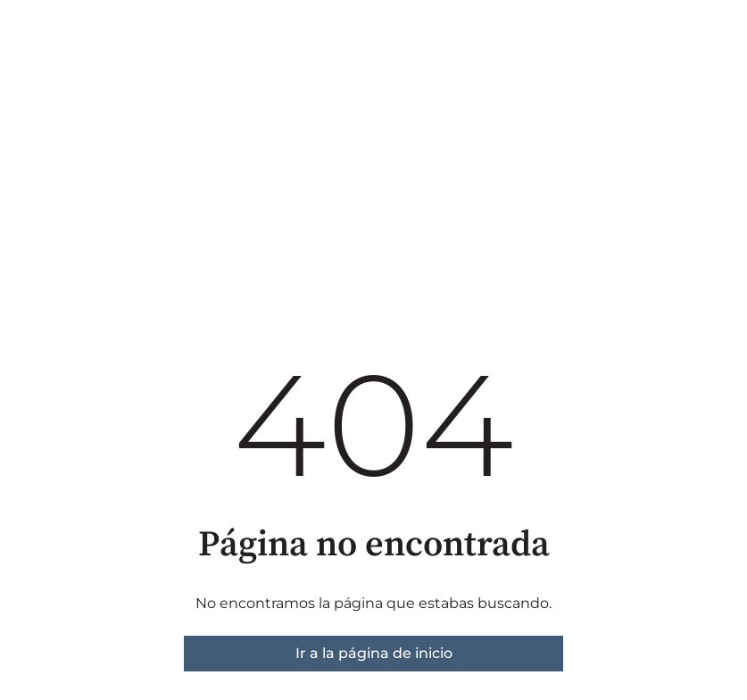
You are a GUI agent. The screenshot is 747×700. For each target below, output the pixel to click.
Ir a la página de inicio (374, 653)
